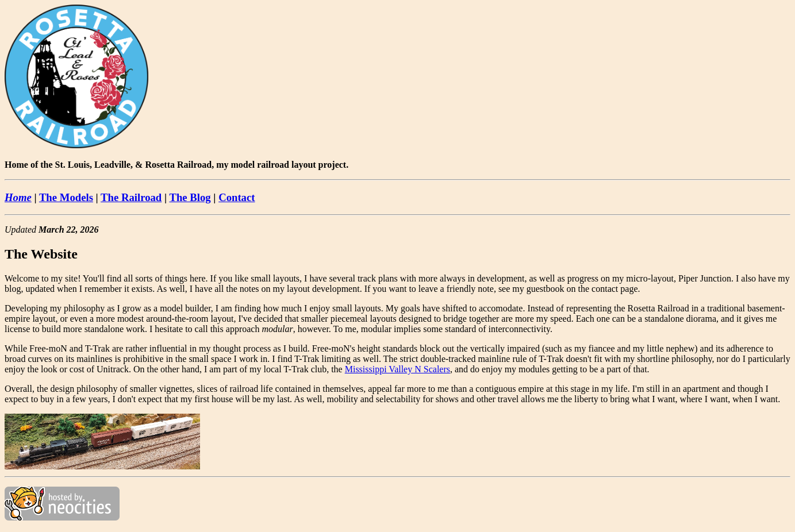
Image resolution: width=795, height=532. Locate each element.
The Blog (190, 197)
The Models (66, 197)
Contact (237, 197)
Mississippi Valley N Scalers (397, 369)
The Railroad (131, 197)
